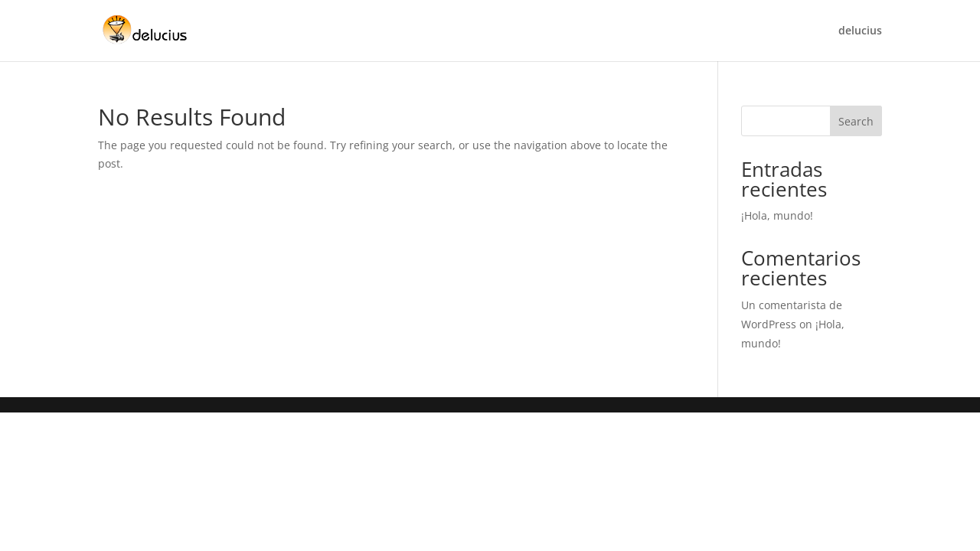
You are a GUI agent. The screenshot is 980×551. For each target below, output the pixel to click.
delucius (860, 31)
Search (856, 121)
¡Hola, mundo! (777, 215)
